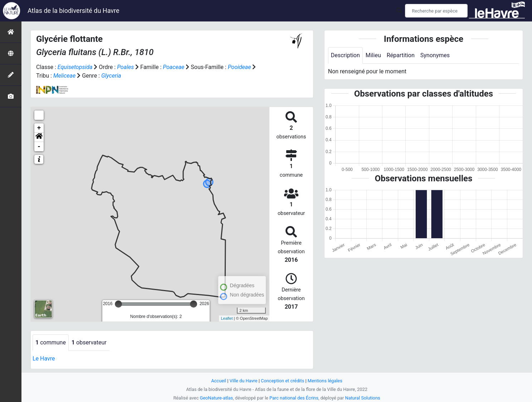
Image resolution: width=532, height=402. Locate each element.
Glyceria (111, 76)
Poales (125, 67)
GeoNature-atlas (217, 398)
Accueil (219, 381)
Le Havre (44, 359)
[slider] (118, 304)
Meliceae (64, 76)
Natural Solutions (363, 398)
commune (51, 342)
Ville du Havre (244, 381)
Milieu (373, 55)
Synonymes (435, 55)
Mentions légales (325, 381)
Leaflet (227, 318)
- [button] (39, 147)
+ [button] (39, 128)
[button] (39, 137)
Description (345, 55)
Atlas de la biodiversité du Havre (74, 11)
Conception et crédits (282, 381)
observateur (89, 342)
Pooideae (240, 67)
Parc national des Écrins (294, 398)
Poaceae (174, 67)
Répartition (401, 55)
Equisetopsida (75, 67)
